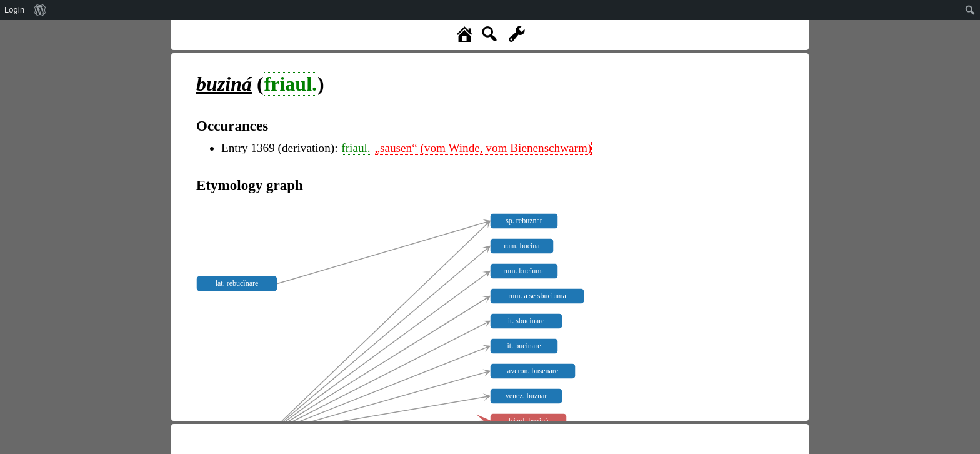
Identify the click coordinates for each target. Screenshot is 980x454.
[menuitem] (40, 10)
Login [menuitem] (14, 10)
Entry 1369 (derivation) (278, 148)
